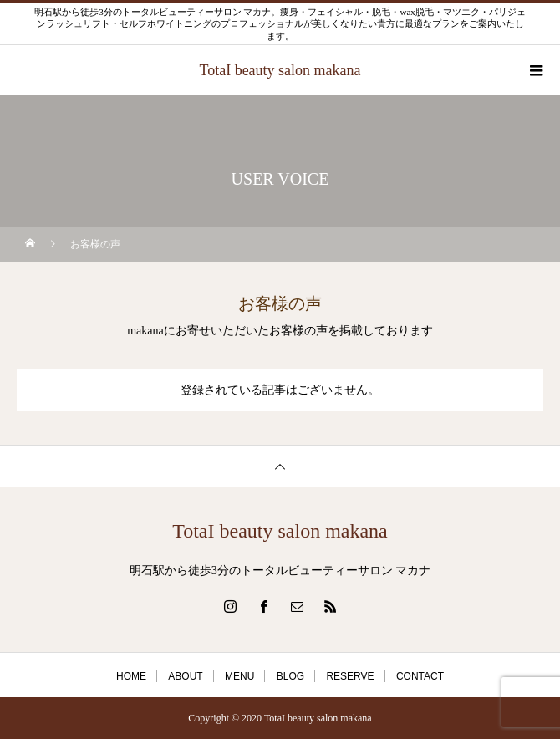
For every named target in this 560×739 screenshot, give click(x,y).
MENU (239, 676)
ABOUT (185, 676)
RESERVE (350, 676)
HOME (131, 676)
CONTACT (420, 676)
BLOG (290, 676)
